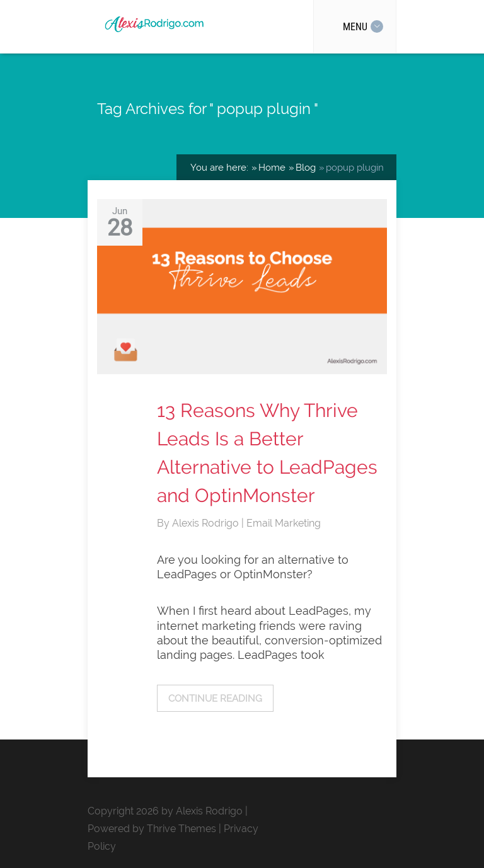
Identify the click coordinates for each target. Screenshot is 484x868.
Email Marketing (284, 523)
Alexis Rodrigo (207, 523)
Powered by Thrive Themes (152, 829)
